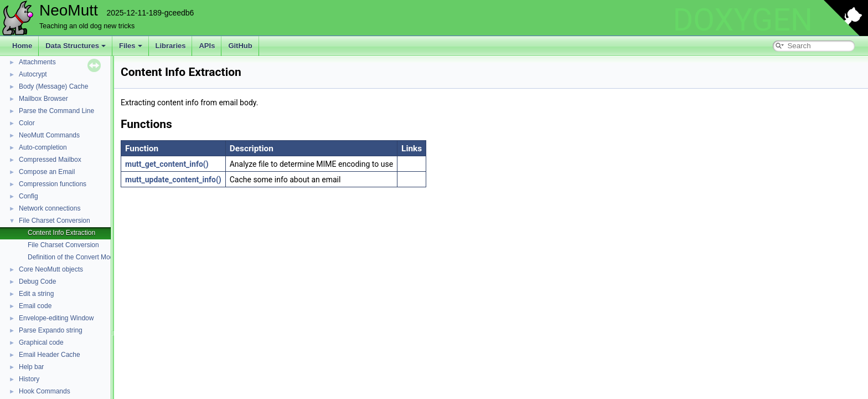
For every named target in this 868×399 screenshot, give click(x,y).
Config (29, 196)
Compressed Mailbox (50, 160)
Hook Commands (45, 391)
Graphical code (41, 342)
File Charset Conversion (55, 221)
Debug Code (37, 282)
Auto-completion (43, 147)
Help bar (31, 367)
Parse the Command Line (56, 111)
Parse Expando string (51, 330)
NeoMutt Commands (49, 135)
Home (22, 46)
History (29, 379)
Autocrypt (33, 74)
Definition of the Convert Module (75, 257)
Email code (35, 306)
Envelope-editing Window (56, 318)
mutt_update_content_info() (173, 180)
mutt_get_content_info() (167, 164)
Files (131, 46)
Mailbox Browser (43, 99)
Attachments (37, 62)
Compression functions (53, 184)
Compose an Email (47, 172)
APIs (207, 46)
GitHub (240, 46)
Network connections (50, 208)
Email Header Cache (50, 355)
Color (27, 123)
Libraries (171, 46)
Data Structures (76, 46)
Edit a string (36, 294)
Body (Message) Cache (53, 86)
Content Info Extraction (61, 233)
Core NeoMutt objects (51, 269)
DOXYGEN (743, 20)
